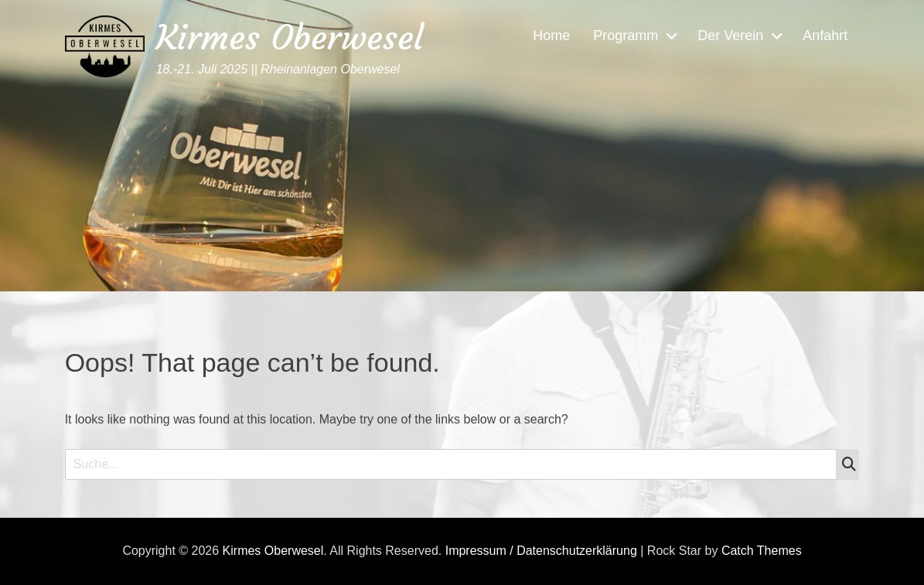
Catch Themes (762, 551)
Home (551, 36)
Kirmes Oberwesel (290, 37)
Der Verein (730, 36)
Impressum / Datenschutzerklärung (541, 551)
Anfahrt (825, 36)
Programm (626, 36)
